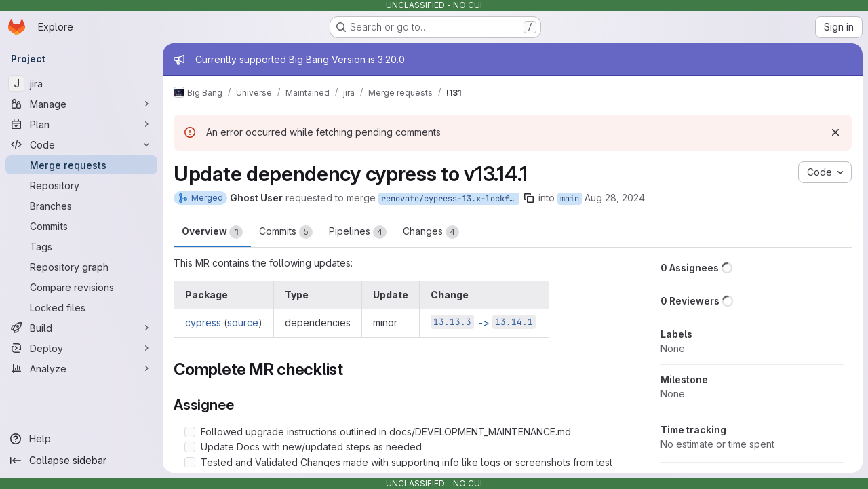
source (243, 322)
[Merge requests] (81, 165)
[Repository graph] (81, 267)
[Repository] (81, 185)
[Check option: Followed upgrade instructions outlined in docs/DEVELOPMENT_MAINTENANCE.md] (190, 432)
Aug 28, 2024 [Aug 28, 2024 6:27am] (615, 198)
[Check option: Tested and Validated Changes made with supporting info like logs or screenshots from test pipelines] (190, 463)
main (570, 199)
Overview (212, 232)
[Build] (81, 328)
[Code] (81, 144)
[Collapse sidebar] (81, 461)
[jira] (81, 83)
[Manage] (81, 104)
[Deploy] (81, 348)
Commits (286, 232)
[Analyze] (81, 368)
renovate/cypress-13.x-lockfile (450, 199)
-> (483, 322)
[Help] (81, 439)
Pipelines (358, 232)
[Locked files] (81, 307)
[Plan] (81, 124)
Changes (431, 232)
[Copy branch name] (529, 198)
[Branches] (81, 206)
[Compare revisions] (81, 287)
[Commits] (81, 226)
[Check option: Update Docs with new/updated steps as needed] (190, 447)
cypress (203, 322)
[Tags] (81, 246)
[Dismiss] (835, 132)
